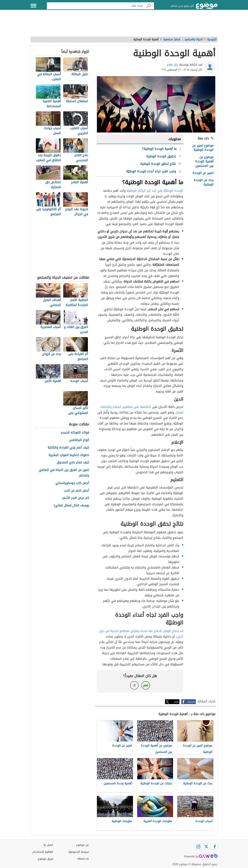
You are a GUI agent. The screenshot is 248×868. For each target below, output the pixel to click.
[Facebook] (214, 847)
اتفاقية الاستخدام (43, 852)
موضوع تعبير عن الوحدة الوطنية (203, 148)
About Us (83, 859)
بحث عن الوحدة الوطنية (204, 182)
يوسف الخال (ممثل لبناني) (72, 506)
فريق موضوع (45, 859)
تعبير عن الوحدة (203, 173)
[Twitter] (206, 847)
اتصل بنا (48, 845)
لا (134, 685)
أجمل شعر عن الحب (76, 491)
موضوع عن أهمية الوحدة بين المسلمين (204, 161)
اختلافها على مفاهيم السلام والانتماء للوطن (142, 410)
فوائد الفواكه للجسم (75, 433)
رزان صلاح (172, 65)
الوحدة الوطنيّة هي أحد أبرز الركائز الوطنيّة (155, 191)
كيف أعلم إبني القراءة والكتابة (68, 448)
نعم (146, 685)
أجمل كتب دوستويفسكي (72, 483)
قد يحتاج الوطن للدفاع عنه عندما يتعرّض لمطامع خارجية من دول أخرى (141, 634)
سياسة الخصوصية (79, 852)
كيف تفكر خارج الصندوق (73, 463)
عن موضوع (83, 845)
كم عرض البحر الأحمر (76, 498)
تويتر (176, 702)
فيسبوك (191, 702)
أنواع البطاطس (79, 440)
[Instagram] (198, 847)
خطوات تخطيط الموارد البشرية (69, 455)
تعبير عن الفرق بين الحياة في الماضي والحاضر (64, 473)
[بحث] (149, 6)
